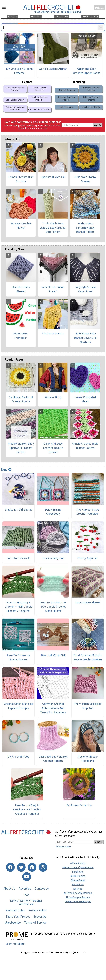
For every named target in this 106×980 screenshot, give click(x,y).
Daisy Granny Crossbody (53, 512)
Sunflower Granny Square (85, 179)
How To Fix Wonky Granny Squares (19, 657)
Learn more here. (15, 944)
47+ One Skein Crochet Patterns (19, 71)
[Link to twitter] (21, 867)
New (6, 470)
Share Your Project (18, 917)
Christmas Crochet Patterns (91, 89)
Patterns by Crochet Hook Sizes (15, 108)
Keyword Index (15, 910)
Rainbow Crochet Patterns (91, 99)
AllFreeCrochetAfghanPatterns (78, 868)
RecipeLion (78, 885)
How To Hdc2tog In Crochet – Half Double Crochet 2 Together (18, 607)
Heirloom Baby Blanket (21, 289)
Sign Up (97, 125)
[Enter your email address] (74, 842)
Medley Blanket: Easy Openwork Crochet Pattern (21, 448)
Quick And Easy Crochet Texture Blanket (53, 448)
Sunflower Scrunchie (79, 805)
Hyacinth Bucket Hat (53, 177)
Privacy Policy (24, 128)
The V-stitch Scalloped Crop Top (88, 706)
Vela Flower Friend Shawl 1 (53, 289)
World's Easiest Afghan (53, 69)
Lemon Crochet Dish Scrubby (21, 179)
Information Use (39, 128)
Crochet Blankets (67, 90)
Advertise (25, 889)
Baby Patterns (67, 107)
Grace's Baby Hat (53, 558)
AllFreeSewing (78, 876)
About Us (9, 889)
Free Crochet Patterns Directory (15, 89)
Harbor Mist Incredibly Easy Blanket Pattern (85, 228)
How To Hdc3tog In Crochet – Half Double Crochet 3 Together (27, 809)
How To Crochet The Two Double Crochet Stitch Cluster (53, 607)
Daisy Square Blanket (88, 602)
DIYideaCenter (78, 880)
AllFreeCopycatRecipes (78, 897)
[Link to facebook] (10, 867)
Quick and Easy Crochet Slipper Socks (87, 71)
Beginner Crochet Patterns (67, 99)
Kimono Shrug (53, 397)
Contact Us (42, 889)
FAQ (26, 895)
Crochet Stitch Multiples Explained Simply (19, 706)
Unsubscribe (13, 923)
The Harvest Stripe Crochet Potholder (88, 512)
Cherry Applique (88, 558)
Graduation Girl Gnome (18, 510)
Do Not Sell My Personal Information (26, 902)
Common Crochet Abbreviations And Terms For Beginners (53, 708)
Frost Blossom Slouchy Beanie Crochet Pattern (88, 657)
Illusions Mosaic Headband (88, 759)
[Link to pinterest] (32, 867)
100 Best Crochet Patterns (39, 99)
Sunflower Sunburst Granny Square (21, 399)
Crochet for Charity (15, 100)
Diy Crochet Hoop (19, 757)
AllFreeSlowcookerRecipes (78, 893)
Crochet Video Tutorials (39, 110)
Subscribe (40, 917)
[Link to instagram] (43, 867)
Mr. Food (78, 889)
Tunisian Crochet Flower (21, 226)
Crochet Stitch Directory (40, 89)
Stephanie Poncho (53, 334)
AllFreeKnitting (78, 863)
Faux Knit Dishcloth (19, 558)
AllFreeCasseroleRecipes (78, 902)
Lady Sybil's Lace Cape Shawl (85, 289)
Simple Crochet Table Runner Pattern (85, 446)
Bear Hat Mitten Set (53, 655)
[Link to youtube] (27, 877)
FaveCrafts (78, 872)
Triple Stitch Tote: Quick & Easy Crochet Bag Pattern (53, 228)
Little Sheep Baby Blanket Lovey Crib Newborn (85, 338)
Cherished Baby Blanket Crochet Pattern (53, 759)
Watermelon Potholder (21, 336)
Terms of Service (35, 923)
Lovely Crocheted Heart (85, 399)
